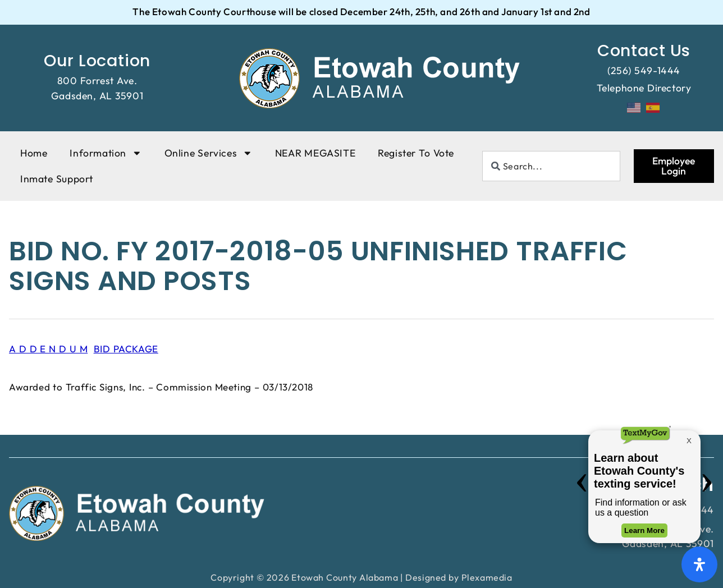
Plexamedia (487, 577)
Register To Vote (416, 153)
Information (106, 153)
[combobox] (551, 166)
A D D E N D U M (48, 349)
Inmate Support (57, 179)
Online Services (209, 153)
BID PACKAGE (126, 349)
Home (34, 153)
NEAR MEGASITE (315, 153)
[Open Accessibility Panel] (699, 564)
